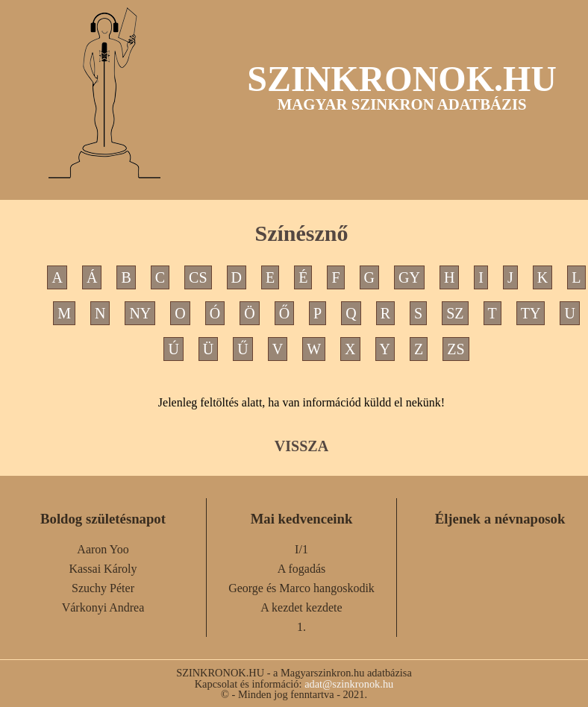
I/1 (301, 549)
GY (409, 277)
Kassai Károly (103, 569)
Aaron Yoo (103, 549)
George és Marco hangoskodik (301, 588)
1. (301, 627)
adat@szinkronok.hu (349, 684)
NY (140, 313)
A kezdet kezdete (301, 607)
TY (531, 313)
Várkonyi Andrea (103, 607)
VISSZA (301, 446)
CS (198, 277)
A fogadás (301, 569)
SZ (455, 313)
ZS (456, 349)
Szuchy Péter (103, 588)
